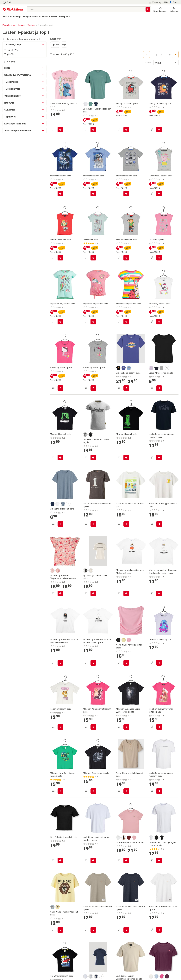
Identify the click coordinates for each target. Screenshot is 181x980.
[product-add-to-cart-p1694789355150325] (159, 513)
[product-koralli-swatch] (58, 559)
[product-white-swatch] (58, 493)
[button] (160, 9)
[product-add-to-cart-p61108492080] (93, 780)
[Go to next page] (175, 54)
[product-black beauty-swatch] (85, 559)
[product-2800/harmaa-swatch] (85, 423)
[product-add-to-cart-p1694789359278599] (93, 582)
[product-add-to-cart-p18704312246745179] (60, 311)
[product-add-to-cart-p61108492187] (93, 716)
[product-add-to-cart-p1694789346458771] (93, 652)
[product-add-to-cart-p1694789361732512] (60, 446)
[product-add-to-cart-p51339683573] (159, 849)
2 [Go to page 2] (156, 55)
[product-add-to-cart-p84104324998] (159, 127)
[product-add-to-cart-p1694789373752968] (159, 311)
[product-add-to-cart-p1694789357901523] (126, 780)
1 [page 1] (152, 55)
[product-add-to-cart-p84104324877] (159, 249)
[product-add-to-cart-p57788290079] (93, 513)
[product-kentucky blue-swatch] (156, 965)
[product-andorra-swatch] (129, 826)
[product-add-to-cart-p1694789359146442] (126, 377)
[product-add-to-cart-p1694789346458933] (159, 582)
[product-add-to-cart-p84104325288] (126, 127)
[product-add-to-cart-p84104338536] (60, 513)
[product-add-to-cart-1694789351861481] (60, 849)
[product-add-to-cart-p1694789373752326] (93, 377)
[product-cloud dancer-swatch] (151, 965)
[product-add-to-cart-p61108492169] (126, 716)
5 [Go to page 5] (170, 55)
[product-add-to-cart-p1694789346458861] (60, 652)
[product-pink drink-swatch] (129, 629)
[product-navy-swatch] (156, 357)
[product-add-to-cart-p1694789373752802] (159, 188)
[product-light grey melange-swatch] (91, 965)
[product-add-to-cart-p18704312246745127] (93, 311)
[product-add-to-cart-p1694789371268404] (93, 127)
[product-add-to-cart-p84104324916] (126, 249)
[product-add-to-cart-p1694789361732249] (60, 716)
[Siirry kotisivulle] (13, 9)
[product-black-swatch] (118, 629)
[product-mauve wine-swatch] (167, 965)
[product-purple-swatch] (151, 357)
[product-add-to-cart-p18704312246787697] (60, 188)
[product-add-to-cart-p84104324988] (93, 249)
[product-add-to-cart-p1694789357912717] (126, 513)
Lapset (22, 25)
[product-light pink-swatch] (134, 826)
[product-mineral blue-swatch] (91, 104)
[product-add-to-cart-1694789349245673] (93, 849)
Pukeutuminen (9, 25)
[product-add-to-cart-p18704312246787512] (126, 188)
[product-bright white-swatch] (85, 104)
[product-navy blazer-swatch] (96, 104)
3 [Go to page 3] (161, 55)
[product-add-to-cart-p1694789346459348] (126, 582)
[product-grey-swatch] (162, 357)
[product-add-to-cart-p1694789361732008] (126, 446)
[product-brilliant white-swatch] (85, 965)
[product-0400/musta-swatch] (91, 423)
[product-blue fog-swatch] (52, 896)
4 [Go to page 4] (165, 55)
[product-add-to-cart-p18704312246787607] (93, 188)
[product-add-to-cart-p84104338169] (159, 377)
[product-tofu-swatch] (91, 559)
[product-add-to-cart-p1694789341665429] (126, 919)
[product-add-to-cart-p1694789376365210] (60, 582)
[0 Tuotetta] (174, 9)
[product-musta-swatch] (156, 826)
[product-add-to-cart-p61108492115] (159, 716)
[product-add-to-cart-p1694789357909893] (60, 127)
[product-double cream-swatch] (124, 629)
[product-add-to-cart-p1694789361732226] (159, 652)
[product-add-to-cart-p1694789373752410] (60, 377)
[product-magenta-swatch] (162, 965)
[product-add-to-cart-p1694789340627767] (93, 446)
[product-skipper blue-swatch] (124, 357)
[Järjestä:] (166, 63)
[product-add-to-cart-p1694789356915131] (159, 446)
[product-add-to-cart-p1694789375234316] (60, 919)
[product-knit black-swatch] (118, 357)
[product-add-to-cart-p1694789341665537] (93, 919)
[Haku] (148, 9)
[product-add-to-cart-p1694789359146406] (126, 849)
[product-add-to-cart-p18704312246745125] (126, 311)
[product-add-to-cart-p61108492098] (60, 780)
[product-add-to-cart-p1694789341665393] (159, 919)
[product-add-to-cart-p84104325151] (60, 249)
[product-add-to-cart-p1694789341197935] (159, 780)
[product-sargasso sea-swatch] (96, 965)
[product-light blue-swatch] (129, 357)
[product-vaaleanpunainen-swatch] (52, 559)
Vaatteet (31, 25)
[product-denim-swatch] (63, 493)
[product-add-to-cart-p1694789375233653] (126, 652)
